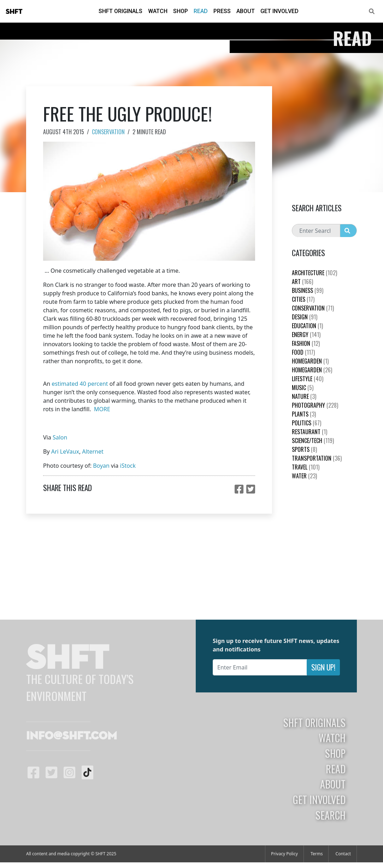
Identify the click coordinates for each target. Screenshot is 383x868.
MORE (102, 409)
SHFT (14, 12)
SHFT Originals (120, 11)
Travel (306, 467)
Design (305, 317)
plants (304, 414)
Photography (315, 405)
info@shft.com (72, 736)
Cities (303, 299)
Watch (158, 11)
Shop (181, 11)
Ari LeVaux (65, 451)
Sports (304, 449)
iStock (128, 466)
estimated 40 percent (80, 384)
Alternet (93, 451)
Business (308, 290)
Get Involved (279, 11)
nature (304, 396)
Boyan (101, 466)
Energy (306, 335)
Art (302, 282)
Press (222, 11)
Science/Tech (313, 441)
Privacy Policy (284, 854)
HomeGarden (310, 361)
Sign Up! (323, 667)
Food (303, 352)
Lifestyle (308, 379)
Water (304, 476)
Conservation (108, 132)
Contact (343, 854)
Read (201, 11)
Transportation (317, 458)
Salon (60, 437)
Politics (307, 423)
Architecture (314, 273)
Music (303, 388)
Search (331, 815)
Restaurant (310, 432)
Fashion (306, 343)
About (246, 11)
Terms (317, 854)
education (307, 326)
